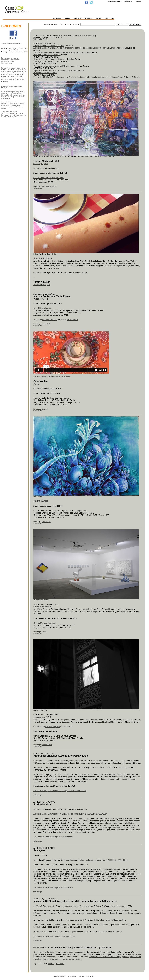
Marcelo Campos (50, 320)
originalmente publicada (75, 906)
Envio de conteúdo (114, 2)
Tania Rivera (72, 320)
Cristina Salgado (52, 727)
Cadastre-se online (42, 952)
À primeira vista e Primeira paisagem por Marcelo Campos (59, 70)
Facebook (60, 964)
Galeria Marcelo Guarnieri (45, 623)
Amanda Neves (47, 745)
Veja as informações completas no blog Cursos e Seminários (60, 791)
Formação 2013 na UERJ (44, 61)
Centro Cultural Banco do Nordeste (49, 178)
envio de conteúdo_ (60, 976)
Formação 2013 (42, 717)
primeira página (9, 70)
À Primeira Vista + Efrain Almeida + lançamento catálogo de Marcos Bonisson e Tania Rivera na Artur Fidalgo (81, 48)
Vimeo (68, 377)
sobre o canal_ (91, 976)
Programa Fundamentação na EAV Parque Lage (54, 66)
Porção (36, 384)
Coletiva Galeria (43, 607)
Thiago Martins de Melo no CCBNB (49, 46)
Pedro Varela (46, 522)
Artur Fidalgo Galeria (42, 308)
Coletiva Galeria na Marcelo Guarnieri (50, 59)
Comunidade (136, 954)
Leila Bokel (122, 263)
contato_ (82, 976)
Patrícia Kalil (46, 324)
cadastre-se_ (73, 976)
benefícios (5, 81)
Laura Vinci (86, 609)
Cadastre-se (128, 2)
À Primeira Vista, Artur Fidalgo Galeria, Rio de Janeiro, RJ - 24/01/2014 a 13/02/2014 (70, 814)
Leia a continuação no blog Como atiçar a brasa (54, 936)
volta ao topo (38, 188)
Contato (139, 2)
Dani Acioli (45, 409)
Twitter (51, 964)
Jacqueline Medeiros (49, 186)
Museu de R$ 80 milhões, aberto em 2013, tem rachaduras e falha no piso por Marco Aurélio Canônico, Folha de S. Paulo (86, 77)
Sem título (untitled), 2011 (42, 377)
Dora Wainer (131, 261)
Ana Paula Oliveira (42, 609)
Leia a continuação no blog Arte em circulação (53, 837)
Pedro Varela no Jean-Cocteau (47, 55)
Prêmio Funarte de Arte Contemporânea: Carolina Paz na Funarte (62, 52)
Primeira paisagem (42, 285)
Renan (44, 632)
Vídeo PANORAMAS (40, 39)
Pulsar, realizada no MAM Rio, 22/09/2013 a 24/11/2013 (103, 860)
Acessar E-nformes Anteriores (11, 44)
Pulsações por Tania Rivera (45, 73)
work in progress (41, 164)
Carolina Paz (59, 377)
